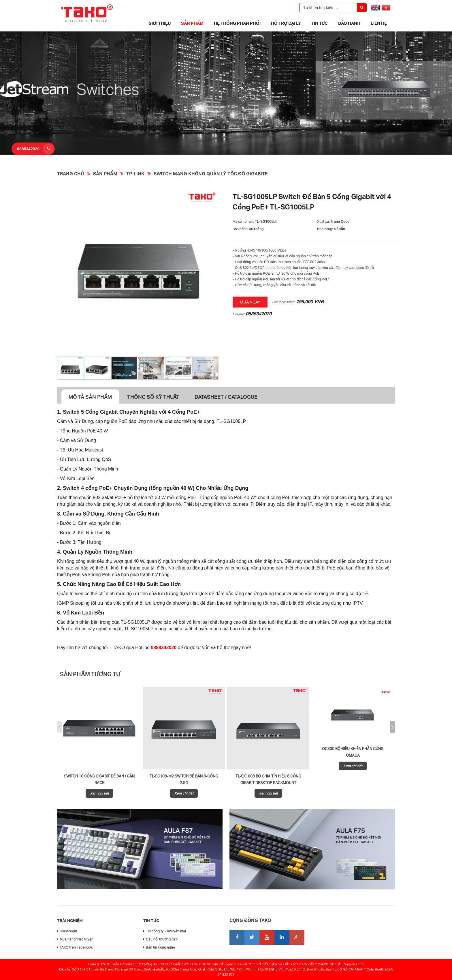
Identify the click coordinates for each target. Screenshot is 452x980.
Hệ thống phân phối (237, 23)
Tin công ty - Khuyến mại (165, 931)
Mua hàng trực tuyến (75, 939)
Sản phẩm (192, 23)
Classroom (67, 931)
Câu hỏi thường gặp (160, 939)
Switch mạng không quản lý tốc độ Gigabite (211, 174)
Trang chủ (70, 174)
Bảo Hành (349, 23)
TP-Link (135, 174)
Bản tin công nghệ (159, 947)
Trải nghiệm (70, 920)
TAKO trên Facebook (75, 947)
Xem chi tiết (99, 793)
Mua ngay (250, 302)
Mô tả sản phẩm (90, 397)
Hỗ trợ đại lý (286, 23)
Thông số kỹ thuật (153, 397)
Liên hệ (379, 23)
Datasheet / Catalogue (226, 397)
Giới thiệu (160, 23)
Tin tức (320, 23)
